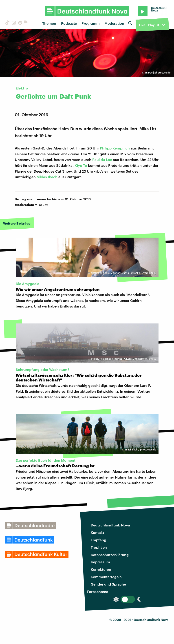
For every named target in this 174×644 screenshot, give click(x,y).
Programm (91, 23)
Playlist (154, 25)
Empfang (98, 540)
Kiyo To (81, 165)
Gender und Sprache (108, 584)
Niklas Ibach (47, 177)
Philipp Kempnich (115, 148)
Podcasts (69, 23)
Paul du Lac (102, 159)
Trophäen (99, 547)
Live (142, 25)
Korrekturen (101, 569)
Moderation (114, 23)
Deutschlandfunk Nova (110, 525)
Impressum (100, 562)
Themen (49, 23)
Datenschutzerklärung (110, 555)
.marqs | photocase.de (157, 72)
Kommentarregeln (106, 577)
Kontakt (97, 532)
